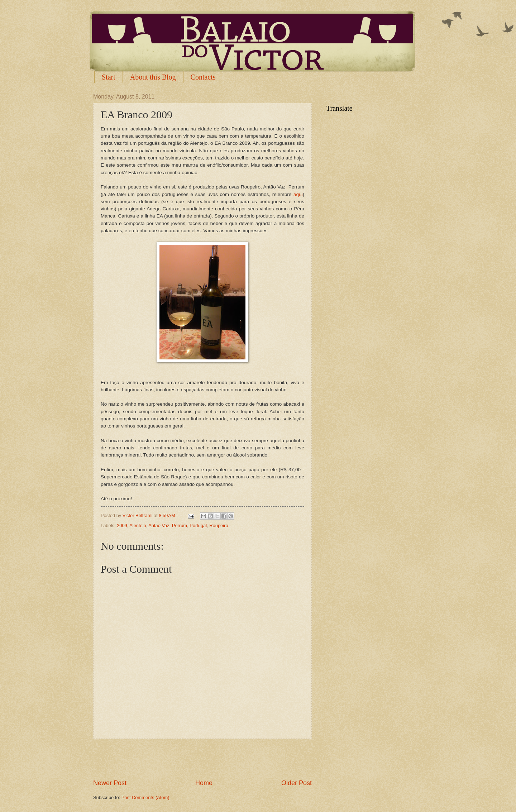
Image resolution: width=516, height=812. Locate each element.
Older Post (297, 783)
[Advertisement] (202, 759)
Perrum (180, 526)
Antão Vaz (159, 526)
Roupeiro (219, 526)
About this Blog (153, 77)
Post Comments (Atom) (145, 797)
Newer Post (110, 783)
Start (109, 77)
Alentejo (138, 526)
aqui (298, 194)
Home (204, 783)
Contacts (203, 77)
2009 (122, 526)
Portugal (198, 526)
